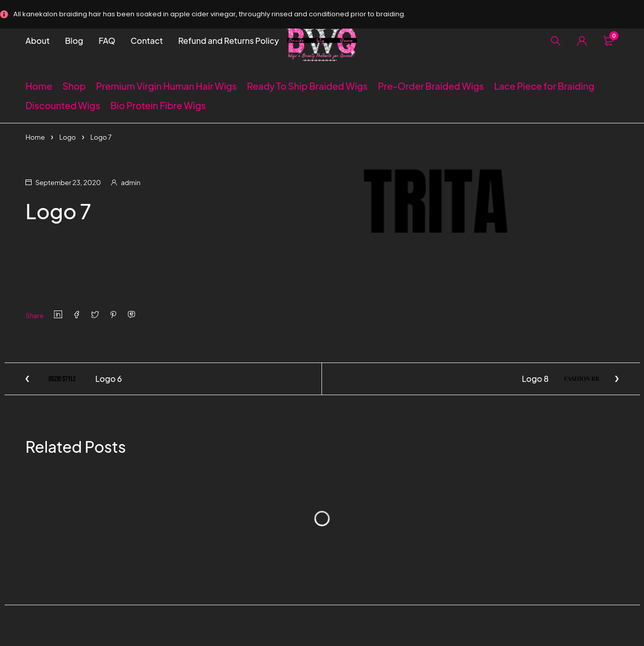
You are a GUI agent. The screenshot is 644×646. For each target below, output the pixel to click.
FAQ (107, 41)
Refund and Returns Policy (229, 41)
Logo (68, 137)
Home (35, 137)
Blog (74, 41)
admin (130, 183)
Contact (146, 41)
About (38, 41)
